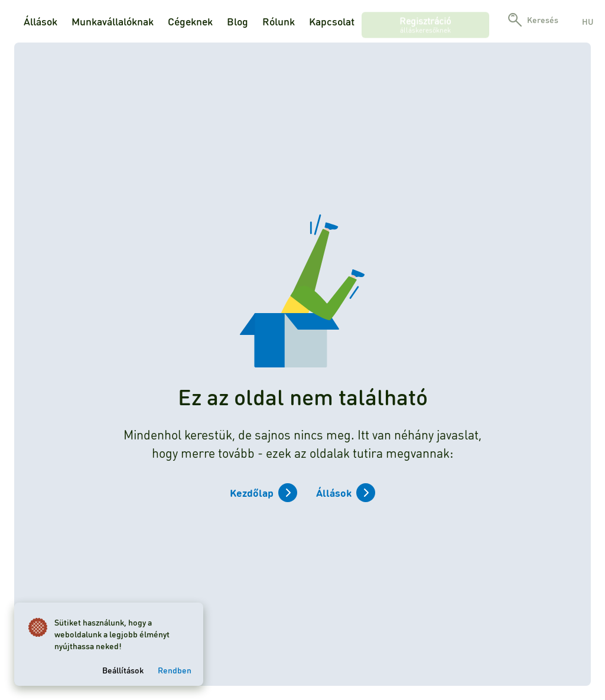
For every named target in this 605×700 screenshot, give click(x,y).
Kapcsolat (332, 21)
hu (588, 21)
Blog (238, 21)
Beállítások (123, 670)
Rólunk (279, 21)
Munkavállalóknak (113, 21)
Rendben (175, 670)
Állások (40, 21)
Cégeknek (190, 21)
